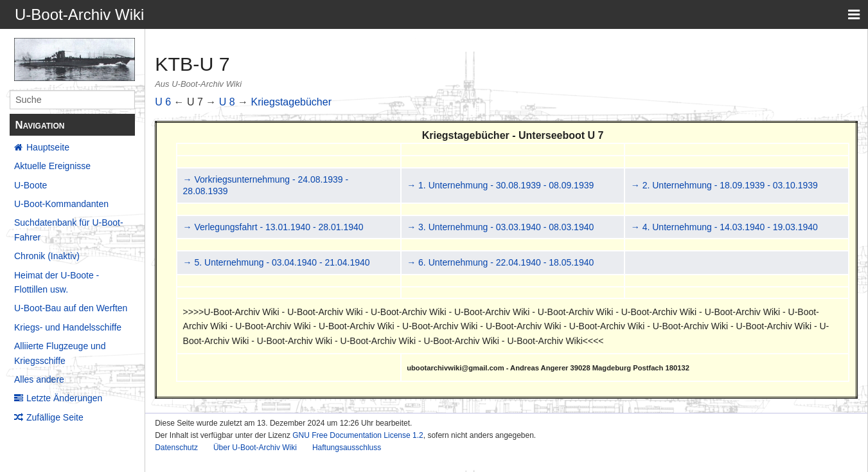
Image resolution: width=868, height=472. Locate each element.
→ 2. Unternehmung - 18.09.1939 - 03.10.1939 (724, 185)
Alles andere (39, 379)
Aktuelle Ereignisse (52, 166)
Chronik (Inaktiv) (47, 256)
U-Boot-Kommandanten (61, 204)
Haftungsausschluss (347, 448)
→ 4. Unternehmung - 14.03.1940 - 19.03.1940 (724, 227)
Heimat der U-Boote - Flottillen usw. (57, 282)
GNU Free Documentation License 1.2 (358, 435)
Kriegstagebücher (291, 102)
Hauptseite (48, 147)
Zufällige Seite (55, 417)
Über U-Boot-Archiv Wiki (255, 448)
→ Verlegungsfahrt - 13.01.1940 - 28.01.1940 (273, 227)
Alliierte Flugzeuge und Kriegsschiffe (60, 353)
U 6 (163, 102)
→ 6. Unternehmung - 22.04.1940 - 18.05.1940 (500, 262)
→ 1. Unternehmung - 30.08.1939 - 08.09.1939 (500, 185)
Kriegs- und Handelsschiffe (68, 327)
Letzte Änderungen (64, 398)
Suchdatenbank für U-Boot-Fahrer (69, 230)
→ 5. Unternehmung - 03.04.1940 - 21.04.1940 (277, 262)
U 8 (227, 102)
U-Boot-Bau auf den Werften (71, 308)
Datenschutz (176, 448)
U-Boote (31, 185)
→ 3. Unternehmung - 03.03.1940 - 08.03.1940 (500, 227)
